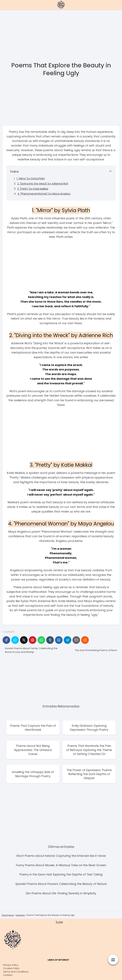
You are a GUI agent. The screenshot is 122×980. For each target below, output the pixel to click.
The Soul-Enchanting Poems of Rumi (96, 650)
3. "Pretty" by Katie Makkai (33, 189)
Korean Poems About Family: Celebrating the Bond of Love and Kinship (31, 650)
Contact (8, 975)
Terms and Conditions (16, 972)
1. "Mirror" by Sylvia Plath (31, 179)
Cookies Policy (11, 968)
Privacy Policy (11, 965)
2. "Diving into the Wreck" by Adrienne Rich (43, 184)
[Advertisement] (61, 36)
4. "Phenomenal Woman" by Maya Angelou (44, 194)
